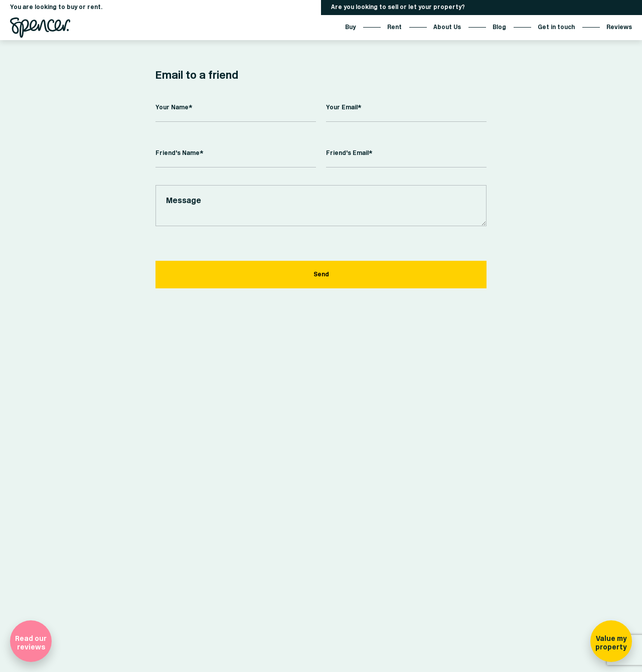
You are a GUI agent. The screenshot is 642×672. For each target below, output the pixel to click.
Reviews (619, 27)
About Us (447, 27)
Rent (394, 27)
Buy (350, 27)
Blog (499, 27)
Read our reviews (31, 643)
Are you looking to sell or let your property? (398, 7)
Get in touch (556, 27)
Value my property (611, 643)
